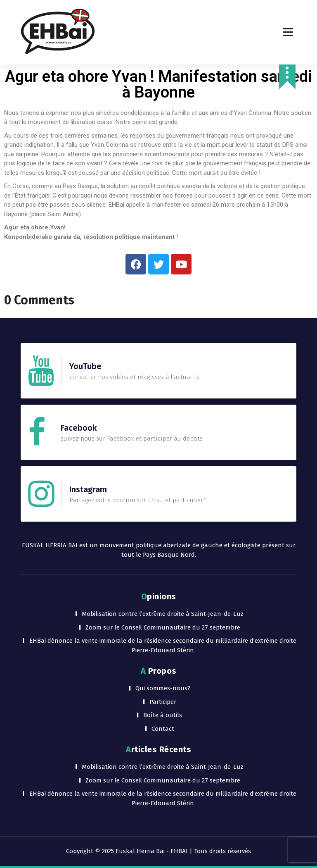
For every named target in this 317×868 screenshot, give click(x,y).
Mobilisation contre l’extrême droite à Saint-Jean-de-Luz (163, 614)
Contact (163, 729)
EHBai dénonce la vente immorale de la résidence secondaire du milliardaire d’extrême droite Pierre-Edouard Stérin (163, 645)
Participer (163, 702)
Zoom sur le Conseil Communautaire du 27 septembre (163, 627)
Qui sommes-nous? (163, 688)
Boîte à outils (163, 715)
